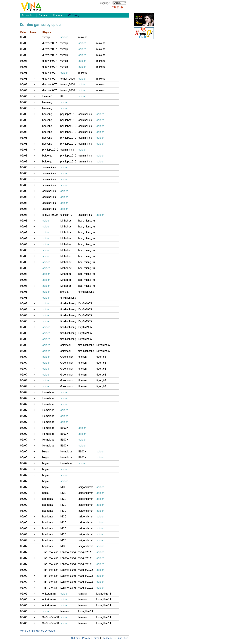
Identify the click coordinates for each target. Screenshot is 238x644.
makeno (83, 37)
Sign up (119, 7)
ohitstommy (49, 594)
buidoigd (47, 156)
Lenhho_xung (68, 552)
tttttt (63, 96)
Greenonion (67, 357)
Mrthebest (66, 221)
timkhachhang (86, 292)
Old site (76, 638)
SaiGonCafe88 (51, 617)
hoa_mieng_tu (87, 221)
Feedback (107, 638)
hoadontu (48, 499)
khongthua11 (104, 594)
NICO (63, 487)
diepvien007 (50, 43)
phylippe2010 (68, 114)
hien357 (65, 292)
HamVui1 (48, 96)
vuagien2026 (86, 552)
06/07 (24, 357)
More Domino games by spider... (38, 631)
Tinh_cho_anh (50, 552)
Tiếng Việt (122, 638)
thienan (82, 357)
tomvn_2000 (68, 79)
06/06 (24, 594)
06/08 (24, 37)
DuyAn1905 (85, 303)
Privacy (86, 638)
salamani (65, 345)
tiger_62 (101, 357)
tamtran (83, 594)
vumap (46, 37)
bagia (45, 452)
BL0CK (64, 428)
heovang (47, 102)
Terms (96, 638)
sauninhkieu (85, 114)
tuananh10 (66, 215)
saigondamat (86, 487)
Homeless (48, 392)
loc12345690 (50, 215)
